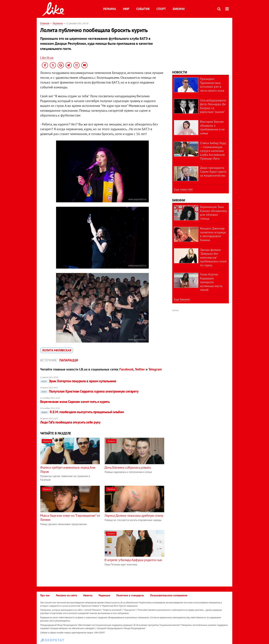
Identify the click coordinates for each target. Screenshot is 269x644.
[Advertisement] (69, 554)
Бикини (179, 9)
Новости (180, 72)
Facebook (126, 369)
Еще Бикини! (182, 299)
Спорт (161, 9)
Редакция (104, 595)
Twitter (140, 369)
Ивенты (88, 595)
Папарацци (69, 360)
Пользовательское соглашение (169, 595)
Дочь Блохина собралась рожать (128, 467)
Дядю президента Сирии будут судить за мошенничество (213, 172)
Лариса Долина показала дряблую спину (134, 515)
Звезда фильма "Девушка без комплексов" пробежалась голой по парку (213, 257)
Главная (45, 23)
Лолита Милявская (57, 350)
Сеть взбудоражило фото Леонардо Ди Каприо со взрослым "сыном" (213, 106)
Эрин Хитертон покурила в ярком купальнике (78, 381)
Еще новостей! (183, 189)
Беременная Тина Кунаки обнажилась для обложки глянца (213, 213)
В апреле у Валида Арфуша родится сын (133, 560)
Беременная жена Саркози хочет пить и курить (75, 402)
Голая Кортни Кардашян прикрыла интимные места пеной (211, 282)
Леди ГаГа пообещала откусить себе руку (70, 422)
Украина (109, 9)
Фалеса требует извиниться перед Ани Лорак (68, 469)
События (143, 9)
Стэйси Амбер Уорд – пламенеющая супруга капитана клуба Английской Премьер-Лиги (213, 151)
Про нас (45, 595)
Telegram (155, 369)
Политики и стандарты (130, 595)
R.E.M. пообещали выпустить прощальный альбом (82, 412)
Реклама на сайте (66, 595)
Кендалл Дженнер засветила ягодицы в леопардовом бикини (213, 234)
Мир (126, 9)
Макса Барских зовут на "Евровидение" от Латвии (70, 518)
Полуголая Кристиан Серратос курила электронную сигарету (89, 391)
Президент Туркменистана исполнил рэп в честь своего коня (212, 85)
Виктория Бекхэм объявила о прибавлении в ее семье (212, 127)
